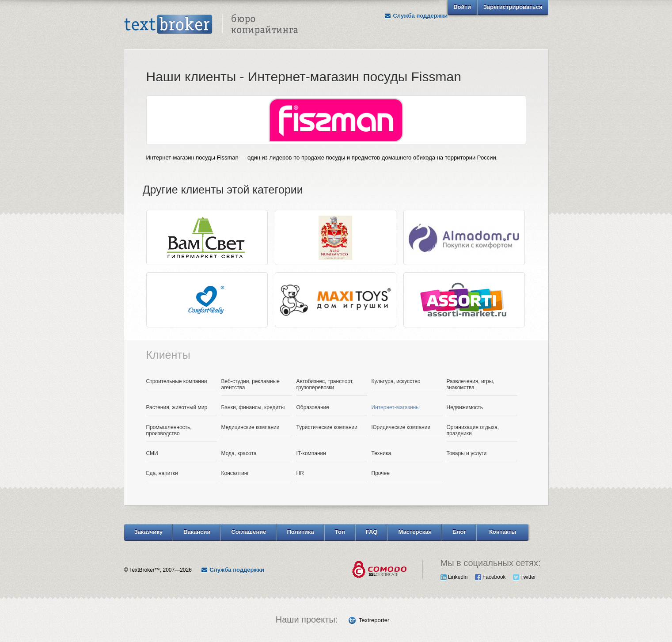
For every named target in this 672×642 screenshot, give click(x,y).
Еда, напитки (162, 473)
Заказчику (149, 532)
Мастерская (415, 532)
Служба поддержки (416, 16)
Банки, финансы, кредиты (253, 407)
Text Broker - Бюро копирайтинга (211, 25)
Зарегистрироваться (513, 7)
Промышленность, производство (169, 430)
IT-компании (311, 453)
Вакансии (197, 532)
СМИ (152, 453)
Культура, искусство (396, 381)
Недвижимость (465, 407)
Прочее (381, 473)
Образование (313, 407)
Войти (462, 7)
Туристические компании (327, 427)
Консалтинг (235, 473)
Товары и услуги (467, 453)
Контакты (503, 532)
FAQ (372, 532)
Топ (340, 532)
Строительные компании (177, 381)
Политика (301, 532)
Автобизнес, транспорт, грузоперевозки (325, 384)
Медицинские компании (251, 427)
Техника (382, 453)
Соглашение (249, 532)
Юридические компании (401, 427)
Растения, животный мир (177, 407)
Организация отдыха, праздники (473, 430)
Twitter (524, 577)
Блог (459, 532)
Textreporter (374, 620)
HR (300, 473)
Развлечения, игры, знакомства (471, 384)
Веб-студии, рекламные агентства (251, 384)
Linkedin (454, 577)
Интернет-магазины (396, 407)
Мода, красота (239, 453)
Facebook (490, 577)
